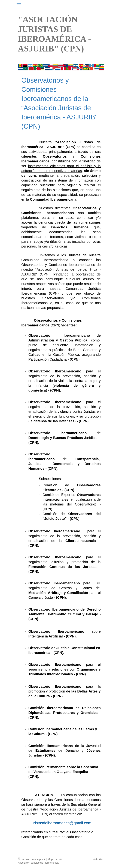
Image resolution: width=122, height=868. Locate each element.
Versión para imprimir (32, 859)
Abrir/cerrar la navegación (61, 5)
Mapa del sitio (56, 859)
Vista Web (98, 859)
